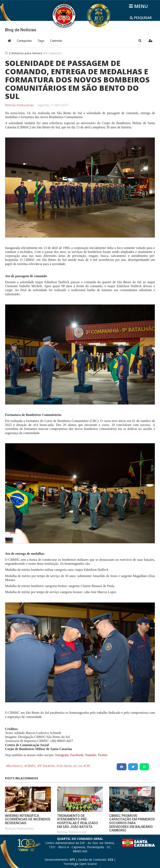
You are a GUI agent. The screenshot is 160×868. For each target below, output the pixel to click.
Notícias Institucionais (20, 105)
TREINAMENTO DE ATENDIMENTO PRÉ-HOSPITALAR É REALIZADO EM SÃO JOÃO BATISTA (77, 821)
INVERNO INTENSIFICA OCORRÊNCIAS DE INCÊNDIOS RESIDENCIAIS (28, 819)
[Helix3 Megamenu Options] (139, 6)
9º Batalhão (47, 766)
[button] (140, 41)
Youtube (90, 755)
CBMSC (31, 766)
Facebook (77, 755)
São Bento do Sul (70, 766)
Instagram (62, 755)
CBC (88, 766)
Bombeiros (15, 766)
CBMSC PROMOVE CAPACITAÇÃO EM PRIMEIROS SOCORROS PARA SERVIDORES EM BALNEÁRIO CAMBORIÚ (132, 823)
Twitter (102, 755)
